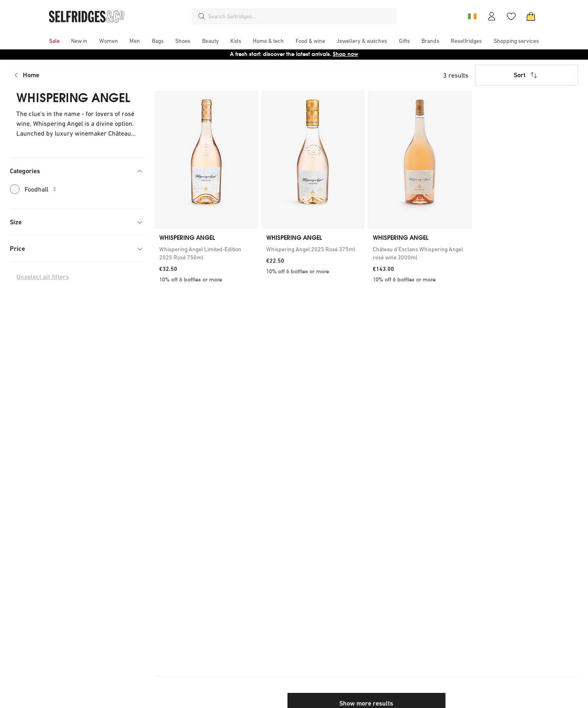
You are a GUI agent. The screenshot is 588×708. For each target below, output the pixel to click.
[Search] (202, 16)
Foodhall (33, 189)
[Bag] (531, 16)
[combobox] (301, 16)
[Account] (492, 16)
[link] (206, 253)
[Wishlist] (511, 16)
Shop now (345, 54)
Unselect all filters (43, 277)
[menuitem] (54, 41)
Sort (526, 75)
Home (31, 75)
